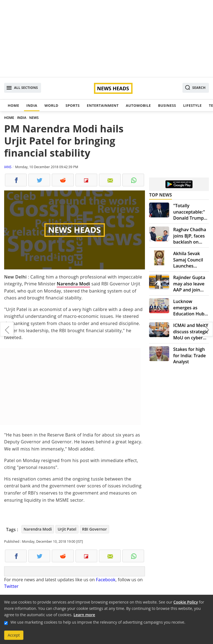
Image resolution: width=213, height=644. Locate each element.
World (51, 105)
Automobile (138, 105)
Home (13, 105)
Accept (14, 635)
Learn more (84, 615)
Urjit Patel (67, 529)
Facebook (106, 580)
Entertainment (103, 105)
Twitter (11, 586)
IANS (8, 167)
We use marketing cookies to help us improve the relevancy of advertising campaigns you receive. (98, 622)
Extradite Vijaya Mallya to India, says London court (7, 329)
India (32, 105)
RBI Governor (95, 529)
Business (167, 105)
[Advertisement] (106, 39)
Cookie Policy (186, 602)
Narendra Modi (73, 284)
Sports (73, 105)
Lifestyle (192, 105)
